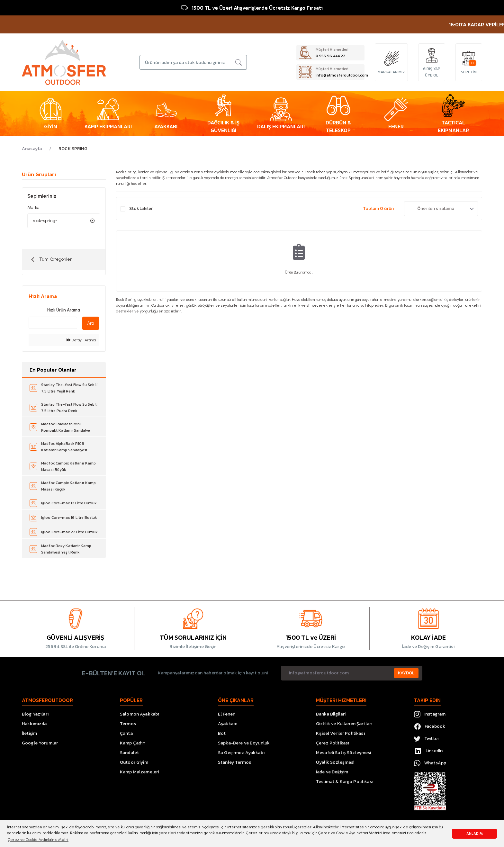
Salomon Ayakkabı (139, 714)
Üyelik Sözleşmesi (335, 762)
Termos (128, 724)
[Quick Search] (53, 323)
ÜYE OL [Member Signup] (432, 75)
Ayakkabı (228, 724)
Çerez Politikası (333, 743)
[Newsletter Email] (352, 673)
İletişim (29, 733)
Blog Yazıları (35, 714)
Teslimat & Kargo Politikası (345, 782)
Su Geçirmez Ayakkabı (241, 753)
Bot (222, 733)
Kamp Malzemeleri (139, 772)
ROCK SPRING (73, 149)
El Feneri (227, 714)
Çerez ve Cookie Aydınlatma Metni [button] (38, 840)
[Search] (193, 62)
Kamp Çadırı (133, 743)
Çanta (126, 733)
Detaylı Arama (81, 340)
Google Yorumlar (40, 743)
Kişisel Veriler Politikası (340, 733)
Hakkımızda (34, 724)
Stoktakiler (141, 208)
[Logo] (64, 62)
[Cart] (469, 59)
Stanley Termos (234, 762)
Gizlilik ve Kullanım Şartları (344, 724)
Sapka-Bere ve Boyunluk (244, 743)
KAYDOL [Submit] (406, 673)
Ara (91, 323)
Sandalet (129, 753)
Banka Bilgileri (331, 714)
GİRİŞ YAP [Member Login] (432, 69)
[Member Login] (432, 55)
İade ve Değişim (332, 772)
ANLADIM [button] (475, 834)
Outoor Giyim (134, 762)
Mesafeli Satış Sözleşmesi (344, 753)
